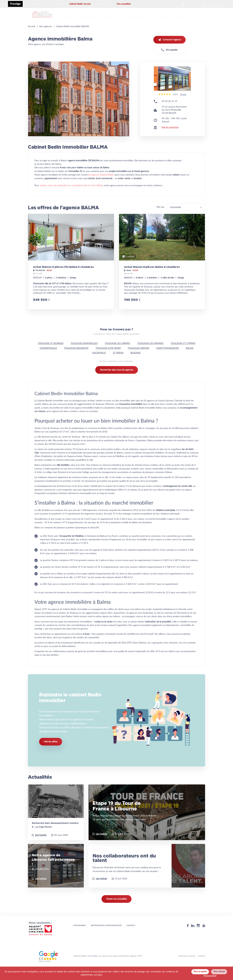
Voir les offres (51, 755)
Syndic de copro (142, 16)
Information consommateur (106, 935)
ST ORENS (118, 363)
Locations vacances (192, 16)
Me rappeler (169, 48)
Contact (131, 935)
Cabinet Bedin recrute (80, 4)
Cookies (201, 966)
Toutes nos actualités (117, 909)
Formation (104, 4)
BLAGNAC (136, 363)
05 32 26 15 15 (169, 111)
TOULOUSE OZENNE (139, 358)
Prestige (15, 4)
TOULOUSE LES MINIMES (150, 353)
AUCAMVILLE (99, 363)
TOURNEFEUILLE (48, 358)
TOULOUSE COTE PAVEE (108, 358)
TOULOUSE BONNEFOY (76, 358)
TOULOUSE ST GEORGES (51, 353)
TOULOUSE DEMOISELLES (84, 353)
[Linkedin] (193, 935)
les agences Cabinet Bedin (101, 185)
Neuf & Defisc (166, 16)
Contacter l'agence (169, 37)
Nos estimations (92, 16)
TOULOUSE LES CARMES (117, 353)
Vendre (72, 16)
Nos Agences (37, 4)
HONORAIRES (80, 935)
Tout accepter (200, 972)
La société (56, 4)
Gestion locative (117, 16)
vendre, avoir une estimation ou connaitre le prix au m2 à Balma (71, 195)
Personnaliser (210, 976)
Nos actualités (124, 4)
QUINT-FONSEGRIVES (168, 358)
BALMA (190, 358)
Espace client (181, 4)
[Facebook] (188, 935)
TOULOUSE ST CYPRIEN (183, 353)
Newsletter (205, 4)
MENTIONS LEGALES (187, 966)
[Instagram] (198, 935)
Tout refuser (219, 972)
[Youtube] (204, 935)
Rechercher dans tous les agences (117, 380)
